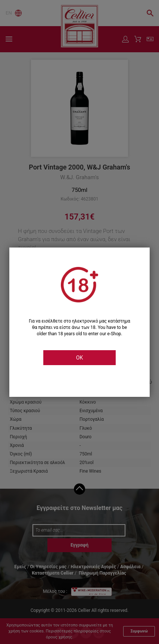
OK (79, 358)
